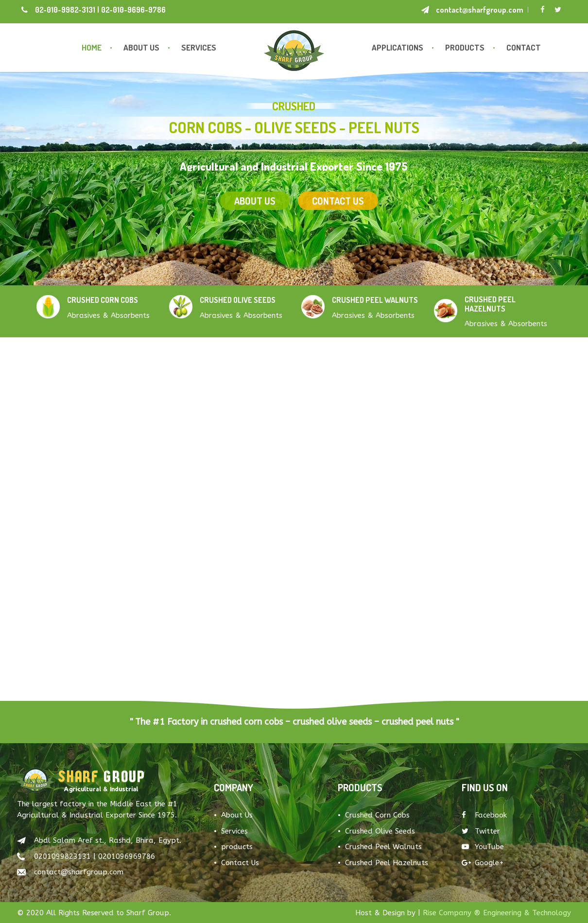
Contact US (338, 217)
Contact (524, 47)
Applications (398, 47)
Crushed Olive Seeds (380, 831)
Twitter (481, 831)
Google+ (483, 863)
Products (465, 47)
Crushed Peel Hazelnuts (387, 863)
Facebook (484, 815)
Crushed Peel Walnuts (383, 847)
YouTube (483, 847)
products (237, 847)
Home (92, 47)
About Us (141, 47)
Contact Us (240, 863)
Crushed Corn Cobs (377, 815)
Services (199, 47)
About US (255, 216)
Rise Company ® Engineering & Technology (497, 913)
